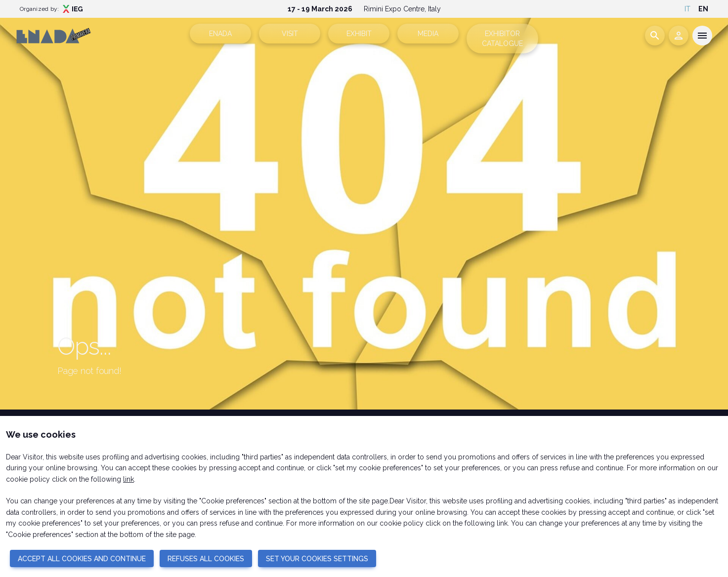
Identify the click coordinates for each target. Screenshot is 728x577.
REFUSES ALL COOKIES (206, 559)
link (128, 479)
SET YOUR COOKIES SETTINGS (317, 559)
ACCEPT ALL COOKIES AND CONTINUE (82, 559)
